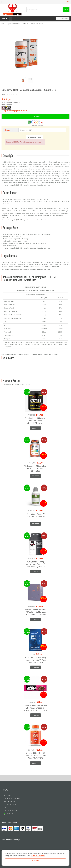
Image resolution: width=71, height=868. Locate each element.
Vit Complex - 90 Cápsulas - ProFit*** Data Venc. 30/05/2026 (35, 468)
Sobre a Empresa (9, 801)
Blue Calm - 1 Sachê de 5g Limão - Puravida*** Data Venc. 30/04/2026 (35, 660)
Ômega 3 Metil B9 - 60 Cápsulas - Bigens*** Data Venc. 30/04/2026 (35, 756)
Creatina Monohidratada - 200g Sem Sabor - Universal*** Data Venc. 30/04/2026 (35, 422)
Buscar (66, 10)
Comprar (35, 117)
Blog (5, 807)
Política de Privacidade (38, 856)
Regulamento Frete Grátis (12, 798)
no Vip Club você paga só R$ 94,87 (14, 109)
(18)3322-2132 (9, 814)
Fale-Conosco (8, 795)
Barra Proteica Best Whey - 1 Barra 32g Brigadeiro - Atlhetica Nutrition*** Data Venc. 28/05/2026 (36, 709)
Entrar (68, 2)
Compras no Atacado (10, 811)
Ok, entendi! (35, 861)
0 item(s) (62, 18)
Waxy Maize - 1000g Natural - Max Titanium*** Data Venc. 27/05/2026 (36, 564)
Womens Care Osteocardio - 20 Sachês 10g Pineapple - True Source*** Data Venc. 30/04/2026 (36, 613)
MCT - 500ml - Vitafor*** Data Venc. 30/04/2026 (35, 515)
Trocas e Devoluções (10, 804)
